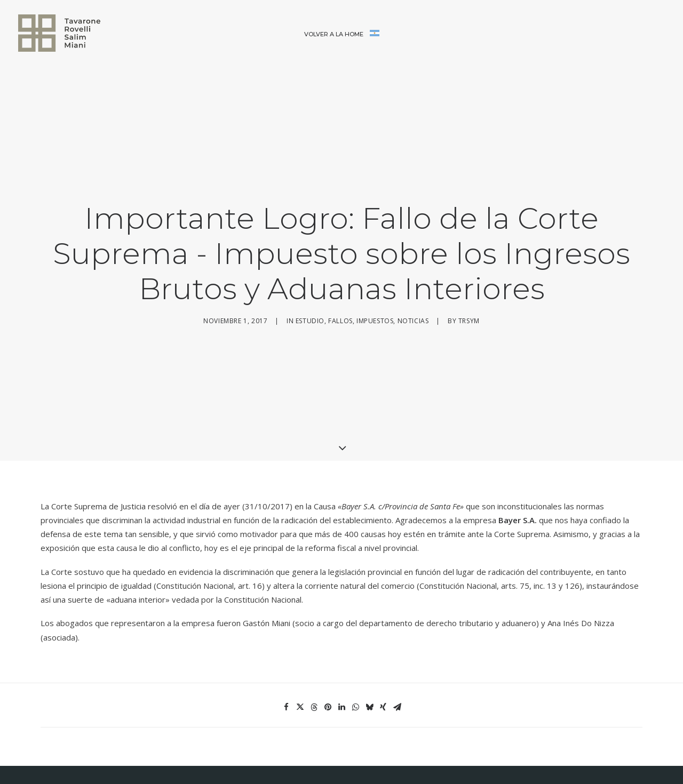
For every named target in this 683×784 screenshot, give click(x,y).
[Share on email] (397, 649)
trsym (469, 292)
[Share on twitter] (300, 649)
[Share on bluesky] (369, 649)
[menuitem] (334, 35)
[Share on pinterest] (328, 649)
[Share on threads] (314, 649)
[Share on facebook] (286, 649)
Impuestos (375, 292)
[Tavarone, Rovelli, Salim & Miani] (59, 33)
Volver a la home (334, 34)
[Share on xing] (383, 649)
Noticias (413, 292)
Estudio (310, 292)
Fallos (340, 292)
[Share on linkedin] (341, 649)
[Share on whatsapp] (355, 649)
